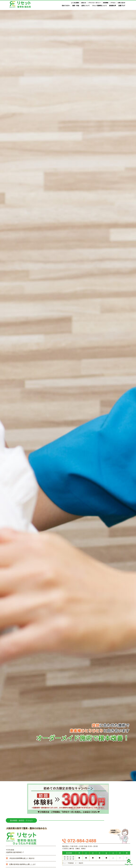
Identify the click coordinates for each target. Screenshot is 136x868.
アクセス (113, 3)
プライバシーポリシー (95, 3)
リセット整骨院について (99, 6)
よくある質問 (75, 3)
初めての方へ (66, 6)
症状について (86, 6)
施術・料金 (76, 6)
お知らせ (84, 3)
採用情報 (106, 3)
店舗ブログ (122, 6)
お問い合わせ (121, 3)
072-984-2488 (82, 841)
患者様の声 (113, 6)
